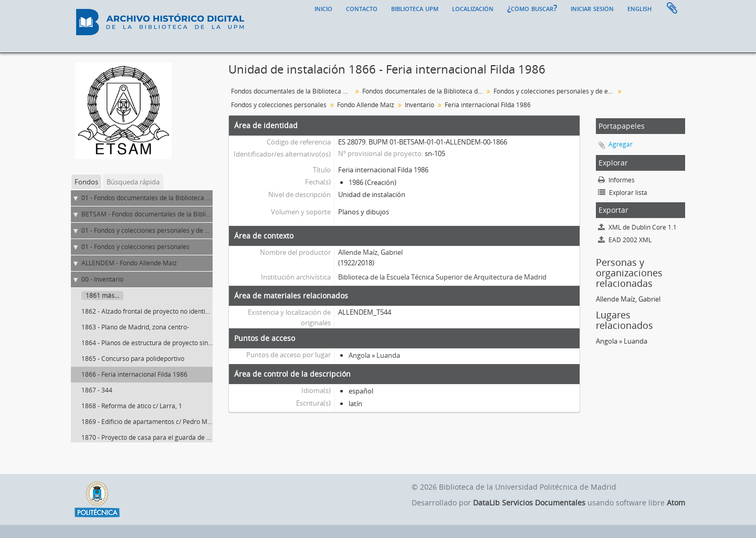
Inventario (419, 105)
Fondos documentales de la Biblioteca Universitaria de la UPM (293, 91)
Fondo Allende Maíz (366, 105)
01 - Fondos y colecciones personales (135, 247)
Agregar (621, 144)
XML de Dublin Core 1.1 (637, 227)
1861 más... (102, 296)
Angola (359, 355)
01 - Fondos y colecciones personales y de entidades (157, 230)
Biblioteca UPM (415, 8)
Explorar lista (623, 193)
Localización (473, 8)
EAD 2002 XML (625, 240)
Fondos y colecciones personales (279, 105)
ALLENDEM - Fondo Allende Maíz (129, 263)
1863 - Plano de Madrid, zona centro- (135, 327)
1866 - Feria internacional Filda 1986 (134, 374)
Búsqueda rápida (133, 182)
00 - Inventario (102, 279)
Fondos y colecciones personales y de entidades (555, 91)
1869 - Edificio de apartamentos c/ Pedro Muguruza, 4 (160, 422)
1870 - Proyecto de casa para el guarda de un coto (155, 437)
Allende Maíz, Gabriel (370, 252)
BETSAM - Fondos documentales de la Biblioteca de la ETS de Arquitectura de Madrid (205, 214)
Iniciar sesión (592, 8)
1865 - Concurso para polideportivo (133, 359)
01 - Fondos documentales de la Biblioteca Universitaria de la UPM (178, 198)
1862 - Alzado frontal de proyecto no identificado (152, 311)
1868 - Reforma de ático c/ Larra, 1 (132, 406)
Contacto (362, 8)
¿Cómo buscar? (532, 8)
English (639, 8)
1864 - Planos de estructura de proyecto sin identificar (160, 343)
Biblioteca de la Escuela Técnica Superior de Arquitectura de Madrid (442, 277)
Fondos (86, 182)
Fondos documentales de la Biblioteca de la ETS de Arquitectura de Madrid (424, 91)
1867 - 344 (97, 390)
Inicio (323, 8)
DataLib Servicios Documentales (529, 503)
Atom (676, 503)
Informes (616, 180)
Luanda (388, 355)
